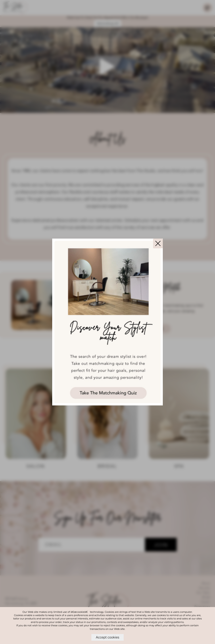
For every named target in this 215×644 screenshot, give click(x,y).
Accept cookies (107, 637)
